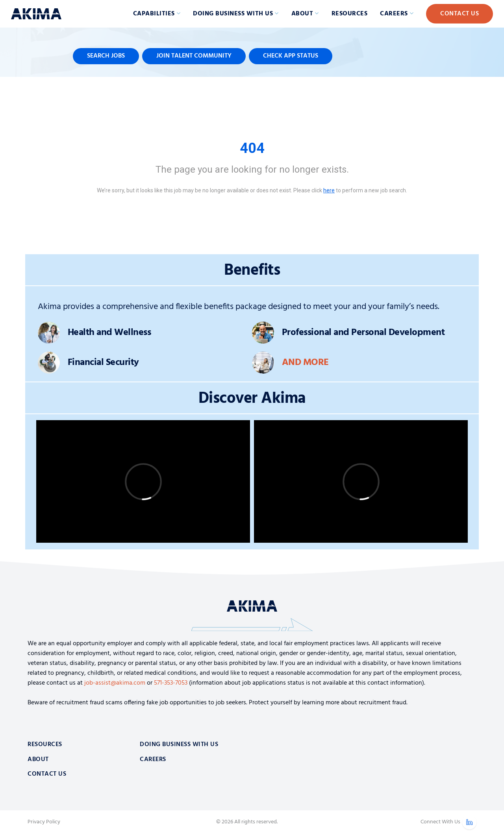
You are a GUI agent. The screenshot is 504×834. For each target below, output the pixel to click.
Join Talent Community (194, 56)
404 (252, 148)
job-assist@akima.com (115, 683)
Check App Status (291, 56)
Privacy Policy (44, 822)
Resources (350, 14)
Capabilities (154, 14)
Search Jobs (106, 56)
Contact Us (460, 14)
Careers (394, 14)
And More (305, 363)
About (302, 14)
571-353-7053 (171, 683)
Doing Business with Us (233, 14)
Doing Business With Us (179, 745)
